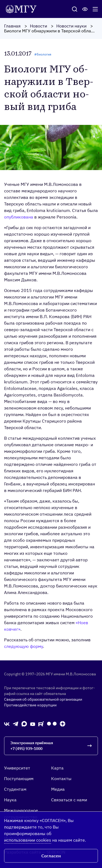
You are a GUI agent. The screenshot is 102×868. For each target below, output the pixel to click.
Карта (57, 768)
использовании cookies (28, 840)
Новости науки (71, 26)
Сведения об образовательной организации (43, 699)
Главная (12, 26)
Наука (10, 800)
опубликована (19, 217)
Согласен (51, 856)
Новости (38, 26)
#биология (43, 54)
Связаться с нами (69, 800)
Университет (17, 768)
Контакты (61, 778)
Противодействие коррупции (30, 705)
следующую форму (24, 646)
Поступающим (19, 778)
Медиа (58, 789)
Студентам (15, 789)
